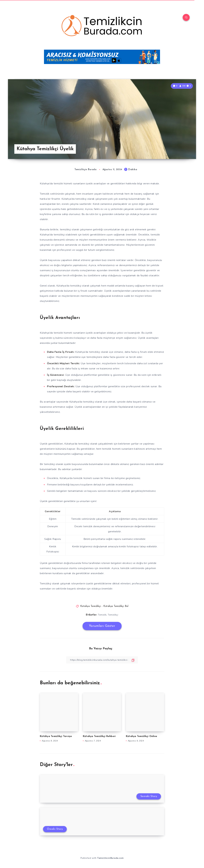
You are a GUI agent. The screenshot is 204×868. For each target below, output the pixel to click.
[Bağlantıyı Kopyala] (102, 660)
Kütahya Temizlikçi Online (142, 736)
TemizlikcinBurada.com (110, 858)
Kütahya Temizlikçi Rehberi (99, 736)
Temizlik (102, 615)
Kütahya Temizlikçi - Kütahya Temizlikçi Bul (104, 606)
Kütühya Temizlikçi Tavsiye (56, 736)
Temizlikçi (113, 615)
